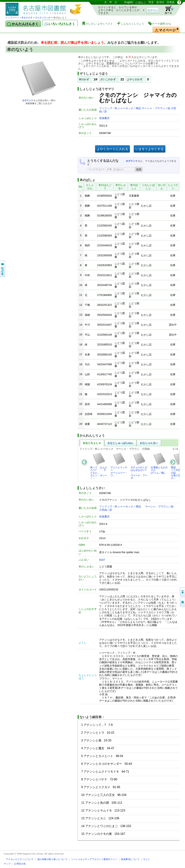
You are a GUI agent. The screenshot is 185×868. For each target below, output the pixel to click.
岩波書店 (104, 118)
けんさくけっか (43, 18)
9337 (102, 560)
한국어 (160, 2)
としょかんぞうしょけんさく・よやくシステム (44, 8)
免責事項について (130, 859)
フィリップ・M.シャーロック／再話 (120, 108)
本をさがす (27, 18)
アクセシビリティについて (20, 859)
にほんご (141, 2)
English (129, 2)
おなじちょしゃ (92, 443)
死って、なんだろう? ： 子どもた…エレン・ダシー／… (99, 466)
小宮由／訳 (106, 510)
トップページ (12, 18)
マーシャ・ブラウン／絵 (156, 108)
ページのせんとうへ (182, 592)
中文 (151, 2)
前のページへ (3, 269)
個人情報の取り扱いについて (52, 859)
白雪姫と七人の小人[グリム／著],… (159, 463)
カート (167, 10)
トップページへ (182, 602)
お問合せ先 (20, 864)
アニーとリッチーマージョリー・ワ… (119, 465)
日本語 (171, 2)
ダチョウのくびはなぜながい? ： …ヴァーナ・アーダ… (140, 466)
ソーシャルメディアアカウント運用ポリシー (94, 859)
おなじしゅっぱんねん (120, 443)
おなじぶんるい (149, 443)
